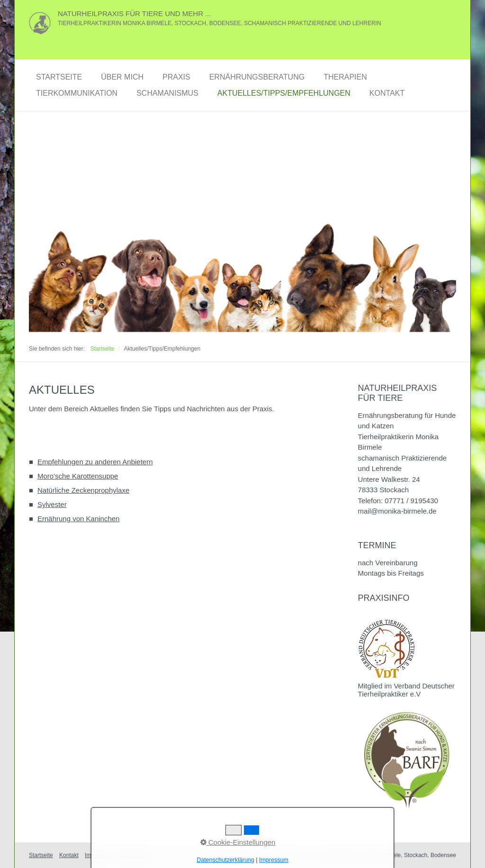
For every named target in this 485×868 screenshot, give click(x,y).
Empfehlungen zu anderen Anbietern (95, 462)
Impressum (99, 855)
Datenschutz (135, 855)
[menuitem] (59, 77)
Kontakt (387, 93)
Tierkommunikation (77, 93)
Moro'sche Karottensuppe (78, 476)
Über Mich (122, 77)
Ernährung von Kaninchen (78, 519)
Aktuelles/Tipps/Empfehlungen (284, 93)
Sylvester (52, 504)
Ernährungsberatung (257, 77)
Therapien (345, 77)
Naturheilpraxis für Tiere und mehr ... (135, 14)
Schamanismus (167, 93)
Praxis (176, 77)
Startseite (59, 77)
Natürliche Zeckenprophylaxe (83, 490)
